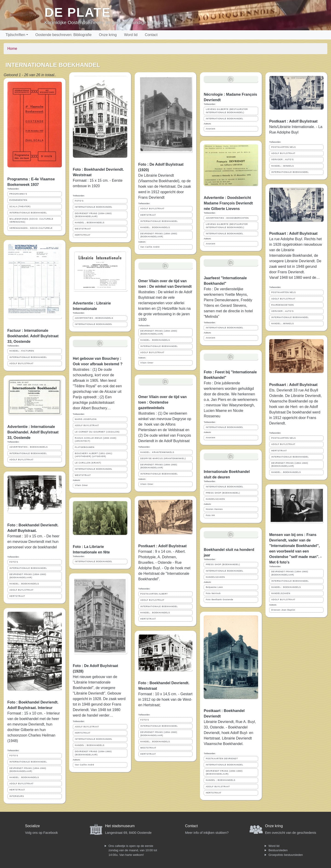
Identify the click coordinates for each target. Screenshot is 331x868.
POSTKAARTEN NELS (284, 147)
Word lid (131, 35)
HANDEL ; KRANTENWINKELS (157, 452)
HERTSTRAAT (17, 596)
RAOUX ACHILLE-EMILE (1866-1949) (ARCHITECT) (96, 440)
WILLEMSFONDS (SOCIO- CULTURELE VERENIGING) (31, 220)
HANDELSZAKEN (215, 499)
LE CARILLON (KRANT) (88, 463)
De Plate (78, 12)
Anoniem (211, 129)
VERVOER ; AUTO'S (282, 159)
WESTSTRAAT (83, 229)
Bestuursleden (278, 850)
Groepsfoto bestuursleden (286, 855)
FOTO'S (14, 562)
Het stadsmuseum (120, 826)
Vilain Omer (81, 485)
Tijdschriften (15, 35)
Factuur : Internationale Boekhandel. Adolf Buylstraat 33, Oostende (33, 336)
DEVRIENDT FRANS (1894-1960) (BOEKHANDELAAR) (28, 576)
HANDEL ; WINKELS (282, 166)
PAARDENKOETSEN (282, 305)
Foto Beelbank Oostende (219, 600)
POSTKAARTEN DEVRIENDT (222, 759)
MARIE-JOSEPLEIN (86, 419)
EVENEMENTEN (18, 200)
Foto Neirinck (213, 593)
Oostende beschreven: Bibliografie (64, 35)
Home (12, 49)
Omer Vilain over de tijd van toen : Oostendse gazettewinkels (163, 402)
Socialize (32, 826)
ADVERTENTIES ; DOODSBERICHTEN (227, 218)
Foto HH (210, 515)
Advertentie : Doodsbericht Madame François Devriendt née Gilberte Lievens (228, 203)
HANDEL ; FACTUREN (22, 351)
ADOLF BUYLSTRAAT (21, 363)
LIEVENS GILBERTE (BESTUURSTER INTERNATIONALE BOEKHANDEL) (227, 111)
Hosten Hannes (214, 509)
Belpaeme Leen (214, 587)
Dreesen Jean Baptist (283, 610)
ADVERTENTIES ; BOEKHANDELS (29, 447)
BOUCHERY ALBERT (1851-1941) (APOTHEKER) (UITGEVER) (94, 455)
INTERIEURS (17, 796)
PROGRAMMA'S (18, 194)
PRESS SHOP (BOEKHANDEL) (223, 493)
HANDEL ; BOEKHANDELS (24, 584)
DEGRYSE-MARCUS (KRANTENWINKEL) (163, 458)
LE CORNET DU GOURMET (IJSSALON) (97, 432)
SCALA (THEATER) (20, 207)
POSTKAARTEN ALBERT (154, 594)
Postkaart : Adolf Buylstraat (163, 546)
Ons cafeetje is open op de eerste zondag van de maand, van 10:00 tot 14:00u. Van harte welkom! (133, 850)
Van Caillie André (85, 765)
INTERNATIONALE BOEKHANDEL (28, 213)
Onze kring (108, 35)
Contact (151, 35)
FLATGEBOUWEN (85, 447)
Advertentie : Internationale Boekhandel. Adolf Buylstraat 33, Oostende (33, 432)
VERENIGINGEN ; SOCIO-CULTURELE (31, 228)
